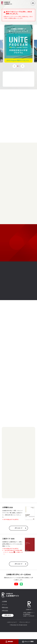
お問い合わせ (8, 615)
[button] (14, 66)
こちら (12, 552)
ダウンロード (18, 528)
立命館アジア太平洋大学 (29, 616)
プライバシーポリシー (25, 622)
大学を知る (5, 611)
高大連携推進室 (27, 614)
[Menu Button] (33, 3)
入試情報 (4, 601)
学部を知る (5, 608)
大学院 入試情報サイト (28, 613)
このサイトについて (12, 622)
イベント (4, 605)
